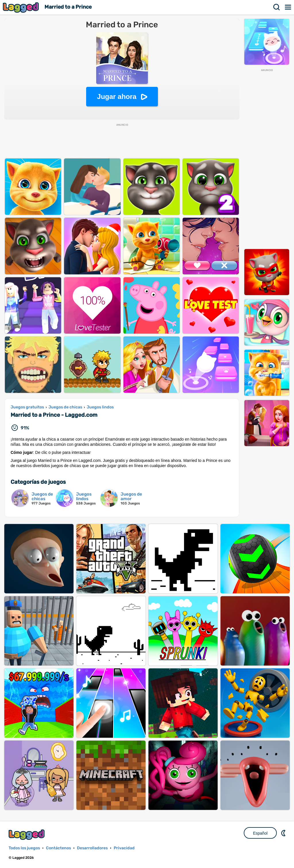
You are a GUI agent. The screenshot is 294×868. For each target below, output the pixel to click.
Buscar (277, 7)
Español (260, 833)
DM (284, 833)
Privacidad (124, 848)
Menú (288, 7)
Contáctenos (58, 848)
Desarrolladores (92, 848)
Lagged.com (27, 834)
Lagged (22, 7)
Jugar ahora (117, 96)
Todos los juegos (24, 848)
